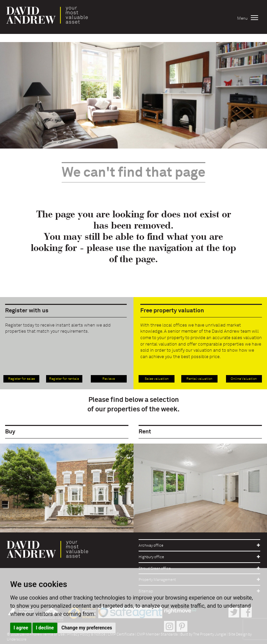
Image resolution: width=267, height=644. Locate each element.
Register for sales (22, 379)
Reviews (109, 379)
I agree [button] (21, 628)
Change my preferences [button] (87, 628)
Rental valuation (199, 379)
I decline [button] (45, 628)
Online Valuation (244, 379)
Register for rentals (64, 379)
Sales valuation (157, 379)
